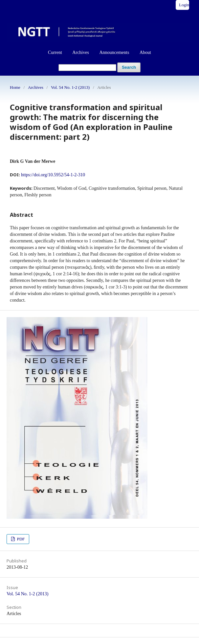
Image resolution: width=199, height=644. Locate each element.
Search (129, 67)
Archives (81, 52)
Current (55, 52)
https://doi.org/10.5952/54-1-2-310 (53, 175)
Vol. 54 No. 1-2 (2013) (70, 87)
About (145, 52)
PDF (20, 539)
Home (15, 87)
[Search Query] (87, 68)
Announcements (114, 52)
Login (184, 5)
